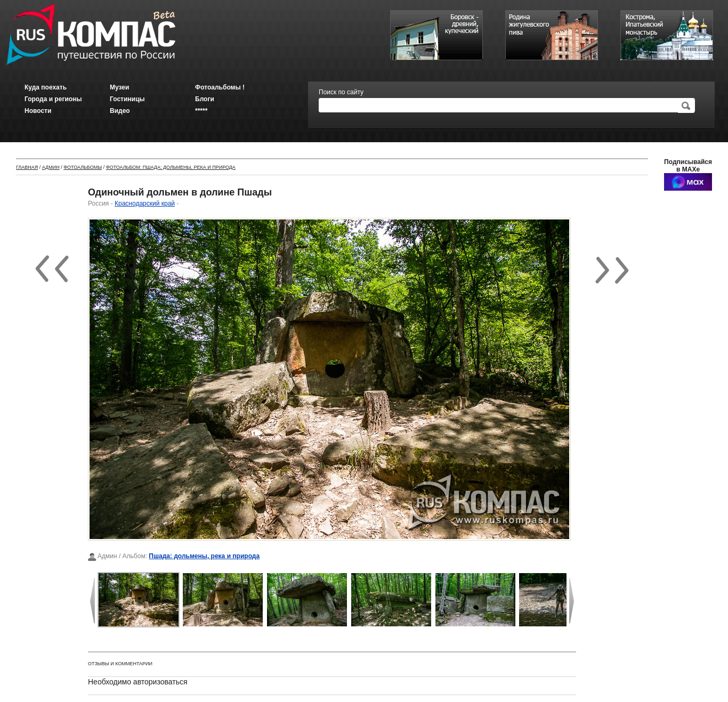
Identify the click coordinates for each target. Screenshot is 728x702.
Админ (51, 167)
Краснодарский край (145, 203)
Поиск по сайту (341, 92)
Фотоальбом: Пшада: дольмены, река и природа (171, 167)
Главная (27, 167)
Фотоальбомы (83, 167)
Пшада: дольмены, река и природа (204, 556)
